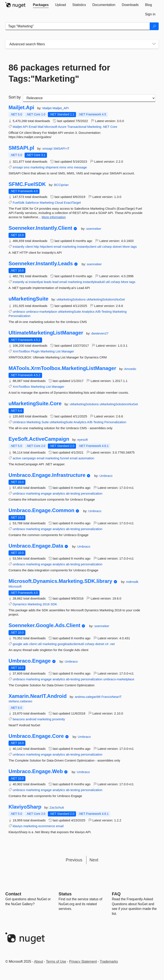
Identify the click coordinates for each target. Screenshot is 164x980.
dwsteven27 (100, 333)
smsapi (48, 148)
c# (107, 644)
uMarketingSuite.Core (35, 404)
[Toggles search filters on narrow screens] (154, 44)
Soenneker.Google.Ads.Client (44, 625)
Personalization (20, 316)
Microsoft (51, 127)
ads (26, 644)
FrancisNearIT (112, 697)
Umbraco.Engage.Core (36, 736)
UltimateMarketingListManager (46, 333)
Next (94, 860)
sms (27, 167)
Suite (45, 422)
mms (63, 167)
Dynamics (20, 604)
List (58, 351)
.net (112, 644)
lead (55, 282)
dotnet (117, 247)
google (17, 644)
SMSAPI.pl (21, 148)
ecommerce (47, 826)
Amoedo (130, 369)
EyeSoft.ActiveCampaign (39, 439)
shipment (52, 167)
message (80, 167)
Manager (68, 351)
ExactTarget (72, 203)
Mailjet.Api (21, 108)
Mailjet (47, 108)
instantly (18, 247)
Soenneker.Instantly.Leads (41, 264)
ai (26, 282)
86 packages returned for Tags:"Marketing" (59, 73)
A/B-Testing (103, 312)
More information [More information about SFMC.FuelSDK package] (54, 217)
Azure (62, 127)
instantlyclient (87, 247)
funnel (65, 458)
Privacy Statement (83, 962)
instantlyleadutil (94, 282)
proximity (59, 719)
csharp (107, 247)
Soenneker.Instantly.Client (40, 228)
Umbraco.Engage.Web (36, 771)
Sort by (15, 97)
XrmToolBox (21, 351)
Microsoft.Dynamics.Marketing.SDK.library (60, 581)
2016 (46, 604)
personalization (92, 493)
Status (65, 894)
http (36, 247)
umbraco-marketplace (42, 312)
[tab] (41, 5)
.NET (106, 127)
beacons (19, 719)
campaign (29, 458)
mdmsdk (132, 582)
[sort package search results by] (89, 98)
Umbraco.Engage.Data (36, 546)
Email (33, 127)
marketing (38, 167)
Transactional (77, 127)
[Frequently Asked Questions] (116, 894)
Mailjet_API (61, 108)
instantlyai (36, 282)
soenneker (94, 229)
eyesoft (82, 440)
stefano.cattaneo (20, 701)
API (25, 127)
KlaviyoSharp (25, 807)
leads (48, 282)
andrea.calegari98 (88, 697)
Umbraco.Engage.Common (41, 510)
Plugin (35, 351)
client (29, 247)
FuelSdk (18, 203)
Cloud (59, 203)
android (31, 719)
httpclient (46, 247)
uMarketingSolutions (72, 299)
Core (114, 127)
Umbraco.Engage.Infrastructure (47, 475)
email (57, 247)
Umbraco (19, 422)
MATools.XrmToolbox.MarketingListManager (62, 368)
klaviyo (18, 826)
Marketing (94, 127)
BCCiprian (61, 185)
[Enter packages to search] (78, 26)
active (17, 458)
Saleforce (32, 203)
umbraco (19, 312)
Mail (41, 127)
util (99, 247)
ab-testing (73, 493)
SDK (54, 604)
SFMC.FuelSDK (27, 184)
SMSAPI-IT (61, 148)
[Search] (154, 26)
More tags (130, 247)
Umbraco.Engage (30, 661)
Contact (13, 894)
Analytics (88, 312)
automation (86, 458)
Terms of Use (56, 962)
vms (70, 167)
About (39, 962)
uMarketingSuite (29, 299)
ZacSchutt (57, 807)
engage (46, 493)
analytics (59, 493)
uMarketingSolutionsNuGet (106, 299)
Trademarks (109, 962)
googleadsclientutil (71, 644)
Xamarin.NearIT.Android (38, 696)
